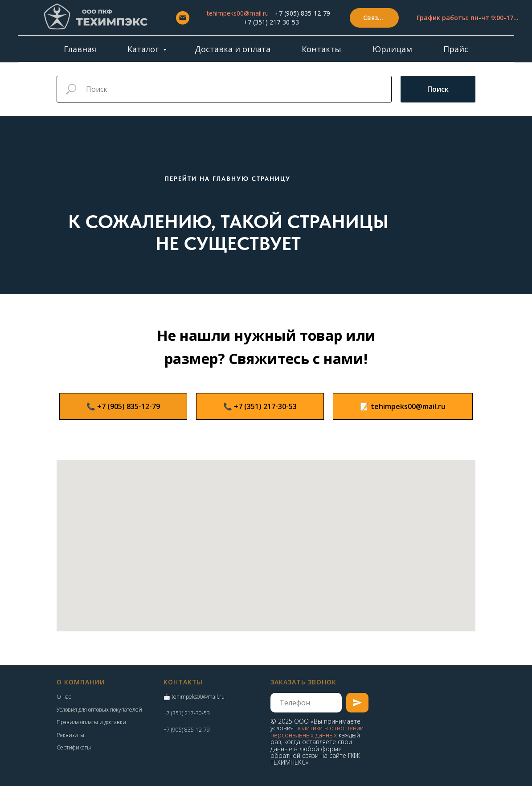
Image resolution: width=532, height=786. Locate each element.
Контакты (321, 49)
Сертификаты (74, 747)
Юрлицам (392, 49)
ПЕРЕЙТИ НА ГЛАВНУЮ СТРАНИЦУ (227, 179)
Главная (80, 49)
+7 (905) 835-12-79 (303, 13)
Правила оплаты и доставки (91, 722)
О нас (64, 697)
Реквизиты (70, 735)
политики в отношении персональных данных (317, 731)
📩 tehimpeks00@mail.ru (194, 697)
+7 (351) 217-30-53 (271, 22)
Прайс (456, 49)
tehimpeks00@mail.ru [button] (238, 13)
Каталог (144, 49)
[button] (374, 18)
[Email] (183, 18)
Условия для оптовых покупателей (99, 710)
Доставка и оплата (233, 49)
